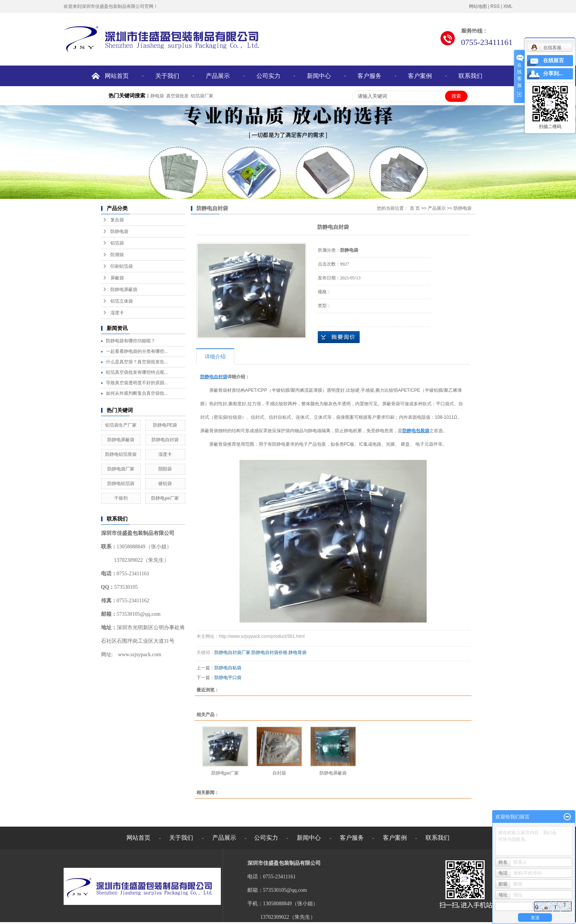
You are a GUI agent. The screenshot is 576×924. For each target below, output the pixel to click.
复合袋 (117, 220)
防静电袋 (119, 231)
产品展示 (218, 76)
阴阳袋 (165, 469)
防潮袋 (117, 255)
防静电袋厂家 (121, 469)
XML (508, 6)
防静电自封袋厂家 (232, 652)
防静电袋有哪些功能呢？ (131, 341)
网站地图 (478, 6)
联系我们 (470, 76)
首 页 (415, 208)
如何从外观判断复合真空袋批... (137, 393)
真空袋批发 (177, 96)
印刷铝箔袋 (122, 266)
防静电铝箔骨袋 (121, 454)
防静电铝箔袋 (121, 484)
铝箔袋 (117, 243)
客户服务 (369, 76)
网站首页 (117, 76)
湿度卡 (117, 313)
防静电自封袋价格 (269, 652)
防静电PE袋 (165, 425)
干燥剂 (121, 498)
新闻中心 (319, 76)
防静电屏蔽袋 (124, 290)
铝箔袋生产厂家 (121, 425)
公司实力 (268, 76)
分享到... (553, 74)
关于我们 (167, 76)
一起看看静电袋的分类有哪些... (137, 351)
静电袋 (157, 96)
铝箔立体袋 (122, 301)
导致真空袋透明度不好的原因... (137, 383)
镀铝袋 (165, 484)
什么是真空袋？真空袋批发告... (137, 362)
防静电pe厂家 (165, 498)
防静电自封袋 (165, 440)
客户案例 (420, 76)
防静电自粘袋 (228, 668)
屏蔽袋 (117, 278)
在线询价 (339, 337)
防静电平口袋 (228, 678)
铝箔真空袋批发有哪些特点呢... (137, 372)
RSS (495, 6)
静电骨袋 (298, 652)
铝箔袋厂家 (202, 96)
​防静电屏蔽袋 (121, 440)
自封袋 (279, 773)
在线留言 (554, 60)
